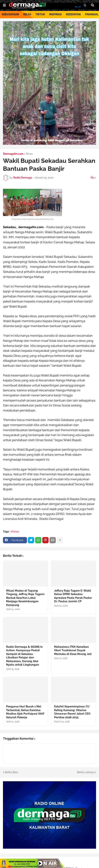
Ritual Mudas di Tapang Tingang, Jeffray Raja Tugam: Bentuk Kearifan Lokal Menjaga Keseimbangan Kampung (25, 598)
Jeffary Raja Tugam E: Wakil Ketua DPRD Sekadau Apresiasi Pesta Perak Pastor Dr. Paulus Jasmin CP (73, 596)
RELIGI (27, 14)
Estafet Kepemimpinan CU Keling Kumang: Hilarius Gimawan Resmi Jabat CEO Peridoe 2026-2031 (72, 712)
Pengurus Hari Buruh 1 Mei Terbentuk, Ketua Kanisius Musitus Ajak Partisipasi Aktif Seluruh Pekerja (25, 712)
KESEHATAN (73, 14)
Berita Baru (11, 772)
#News (15, 532)
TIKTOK (40, 14)
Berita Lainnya (86, 772)
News (29, 154)
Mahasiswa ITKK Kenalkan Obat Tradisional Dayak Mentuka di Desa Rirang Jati (73, 650)
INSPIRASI (55, 14)
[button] (4, 5)
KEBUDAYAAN (10, 14)
